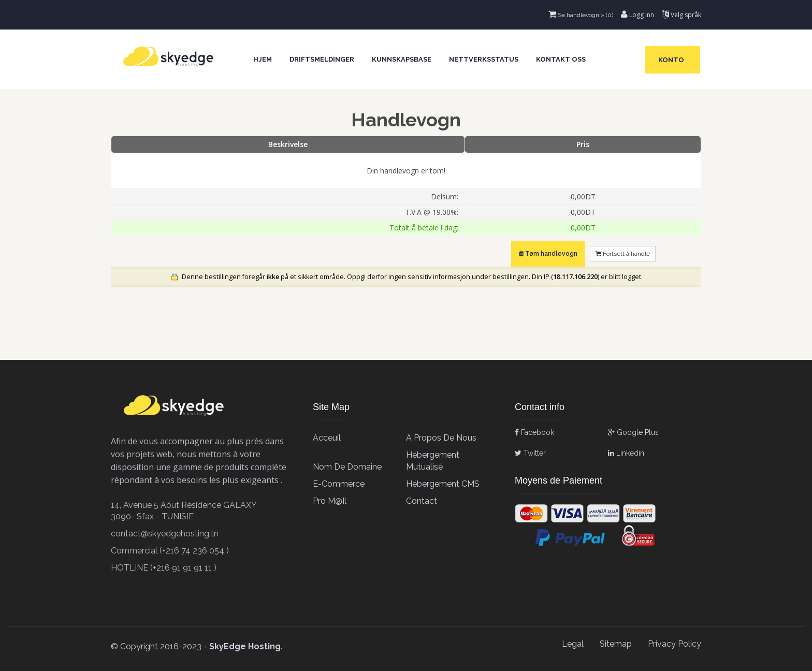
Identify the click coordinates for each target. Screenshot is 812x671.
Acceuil (327, 438)
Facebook (534, 432)
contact (422, 501)
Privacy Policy (675, 644)
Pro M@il (330, 501)
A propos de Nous (441, 438)
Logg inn (637, 15)
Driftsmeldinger (322, 59)
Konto (673, 60)
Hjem (263, 59)
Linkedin (626, 453)
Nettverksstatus (484, 59)
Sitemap (616, 644)
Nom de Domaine (347, 467)
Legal (573, 644)
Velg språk (682, 15)
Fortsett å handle (623, 254)
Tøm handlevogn (548, 254)
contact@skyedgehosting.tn (165, 534)
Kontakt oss (561, 59)
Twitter (530, 453)
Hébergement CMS (443, 484)
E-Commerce (339, 484)
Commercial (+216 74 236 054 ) (170, 551)
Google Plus (633, 432)
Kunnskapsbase (402, 59)
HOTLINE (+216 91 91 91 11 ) (164, 568)
